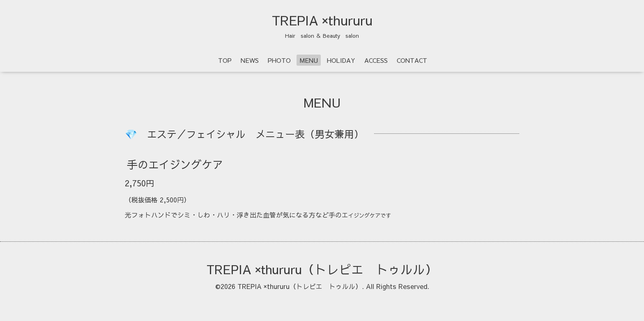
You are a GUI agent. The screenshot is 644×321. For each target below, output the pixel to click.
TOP (225, 60)
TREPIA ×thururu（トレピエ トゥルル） (322, 269)
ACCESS (376, 60)
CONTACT (412, 60)
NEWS (250, 60)
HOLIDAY (341, 60)
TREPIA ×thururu (322, 20)
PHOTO (279, 60)
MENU (309, 60)
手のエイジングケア (175, 164)
